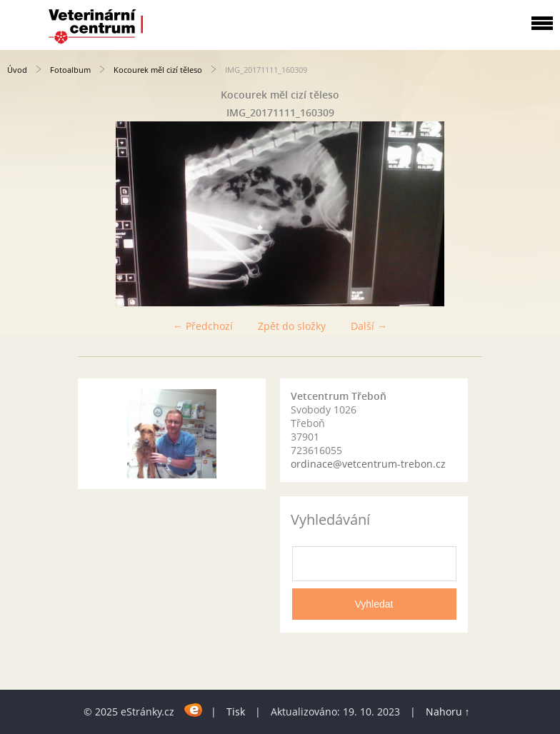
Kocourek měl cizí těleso (159, 70)
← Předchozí (203, 326)
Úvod (17, 70)
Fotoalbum (70, 70)
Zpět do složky (292, 326)
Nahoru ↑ (448, 712)
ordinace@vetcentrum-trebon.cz (368, 464)
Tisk (236, 712)
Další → (369, 326)
